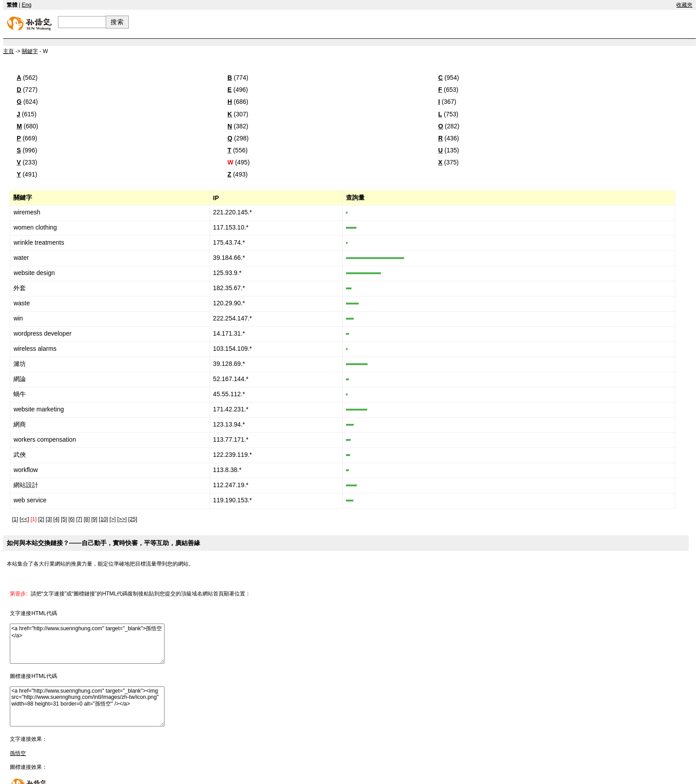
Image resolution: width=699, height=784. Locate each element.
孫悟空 (18, 753)
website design (34, 273)
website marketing (39, 409)
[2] (41, 519)
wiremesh (27, 212)
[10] (103, 519)
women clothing (35, 227)
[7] (79, 519)
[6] (72, 519)
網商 (20, 424)
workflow (25, 470)
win (18, 318)
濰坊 (20, 364)
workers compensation (45, 439)
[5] (64, 519)
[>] (113, 519)
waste (22, 303)
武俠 (20, 455)
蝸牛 (20, 394)
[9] (95, 519)
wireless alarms (35, 349)
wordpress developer (42, 333)
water (21, 258)
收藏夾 (684, 5)
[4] (57, 519)
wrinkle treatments (39, 242)
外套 (20, 288)
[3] (49, 519)
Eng (27, 5)
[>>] (122, 519)
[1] (15, 519)
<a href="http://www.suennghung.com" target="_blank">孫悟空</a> (87, 644)
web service (30, 500)
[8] (87, 519)
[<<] (24, 519)
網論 (20, 379)
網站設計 (26, 485)
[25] (132, 519)
